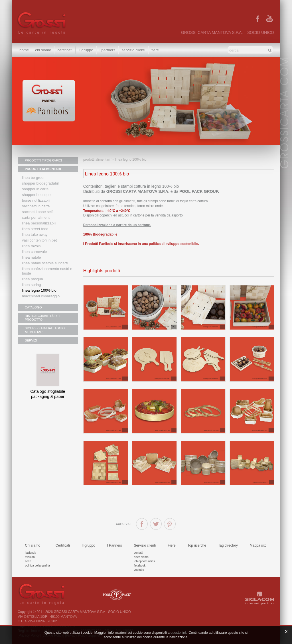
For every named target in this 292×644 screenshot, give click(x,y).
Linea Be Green (34, 178)
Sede (28, 561)
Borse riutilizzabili (36, 200)
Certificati (65, 50)
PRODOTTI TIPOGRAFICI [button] (43, 160)
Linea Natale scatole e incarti (45, 263)
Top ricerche (197, 545)
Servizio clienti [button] (133, 50)
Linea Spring (32, 285)
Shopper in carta (35, 189)
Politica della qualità (37, 566)
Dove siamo (141, 557)
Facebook (140, 566)
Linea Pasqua (33, 279)
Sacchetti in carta (36, 206)
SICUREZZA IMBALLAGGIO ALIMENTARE (45, 330)
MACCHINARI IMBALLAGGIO (41, 296)
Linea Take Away (35, 235)
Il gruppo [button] (86, 50)
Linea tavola (31, 246)
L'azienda (31, 553)
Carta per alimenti (36, 217)
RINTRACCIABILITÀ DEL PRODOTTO (43, 318)
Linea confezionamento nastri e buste (47, 271)
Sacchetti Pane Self (37, 212)
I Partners (107, 50)
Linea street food (35, 229)
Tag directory (228, 545)
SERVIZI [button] (31, 340)
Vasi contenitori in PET (39, 240)
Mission (30, 557)
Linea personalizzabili (39, 223)
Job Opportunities (144, 561)
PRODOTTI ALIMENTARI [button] (43, 169)
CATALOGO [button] (33, 307)
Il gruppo (89, 545)
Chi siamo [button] (43, 50)
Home (24, 50)
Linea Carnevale (34, 252)
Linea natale (32, 257)
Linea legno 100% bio (131, 160)
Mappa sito (258, 545)
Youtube (139, 570)
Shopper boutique (36, 195)
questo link (179, 633)
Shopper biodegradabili (41, 183)
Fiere (155, 50)
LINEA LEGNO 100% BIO (39, 290)
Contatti (139, 553)
